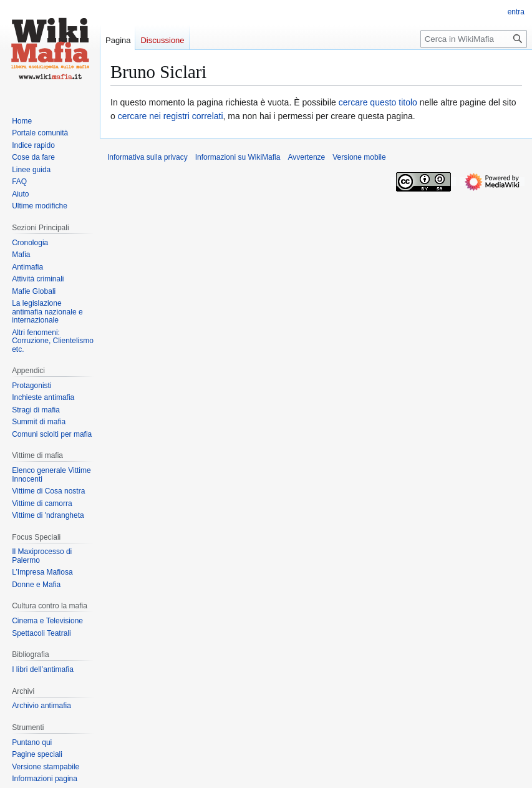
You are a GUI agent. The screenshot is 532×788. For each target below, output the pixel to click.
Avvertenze (306, 157)
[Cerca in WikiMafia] (474, 39)
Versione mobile (359, 157)
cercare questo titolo (378, 102)
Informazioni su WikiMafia (238, 157)
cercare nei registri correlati (171, 116)
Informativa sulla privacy (148, 157)
